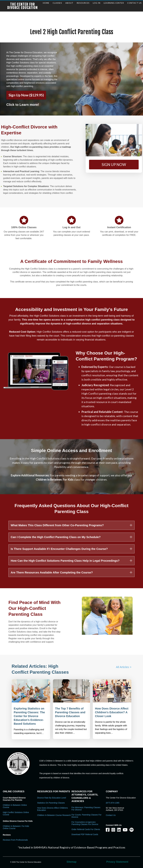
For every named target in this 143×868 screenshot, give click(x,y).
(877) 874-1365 (113, 803)
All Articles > (124, 667)
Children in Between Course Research (54, 815)
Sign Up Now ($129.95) (26, 95)
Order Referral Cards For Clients (86, 829)
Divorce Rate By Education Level (52, 798)
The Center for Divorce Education (22, 6)
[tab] (71, 525)
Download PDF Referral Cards (85, 834)
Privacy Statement (117, 862)
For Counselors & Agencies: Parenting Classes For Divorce (85, 823)
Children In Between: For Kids (55, 479)
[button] (114, 165)
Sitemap (71, 862)
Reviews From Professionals (15, 840)
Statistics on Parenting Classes (51, 803)
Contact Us (111, 815)
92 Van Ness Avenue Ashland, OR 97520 (115, 809)
